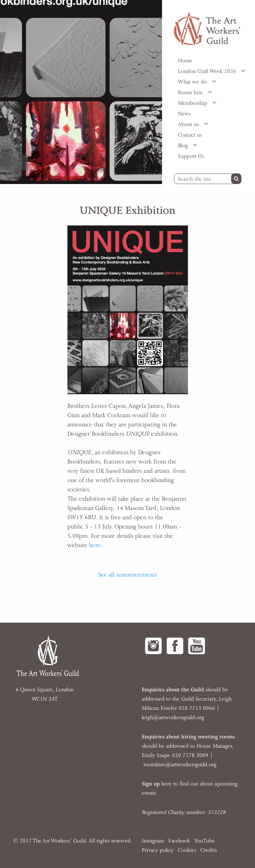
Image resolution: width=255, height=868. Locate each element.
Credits (209, 850)
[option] (81, 92)
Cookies (187, 850)
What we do (193, 82)
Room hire (191, 93)
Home (185, 61)
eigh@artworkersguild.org (174, 717)
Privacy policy (158, 850)
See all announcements (128, 575)
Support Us (191, 156)
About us (189, 124)
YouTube (205, 841)
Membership (193, 103)
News (184, 114)
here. (96, 545)
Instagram (153, 841)
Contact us (190, 135)
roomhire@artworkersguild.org (180, 765)
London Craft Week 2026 (208, 71)
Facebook (179, 841)
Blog (184, 146)
